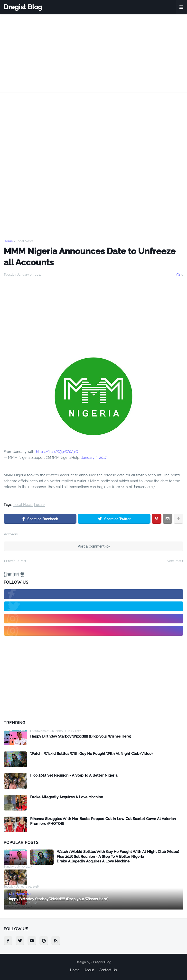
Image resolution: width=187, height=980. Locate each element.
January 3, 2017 (94, 458)
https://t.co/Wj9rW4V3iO (57, 452)
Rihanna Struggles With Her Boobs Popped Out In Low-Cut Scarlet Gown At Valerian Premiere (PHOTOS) (103, 821)
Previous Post (16, 561)
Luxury (39, 505)
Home (8, 241)
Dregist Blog (23, 7)
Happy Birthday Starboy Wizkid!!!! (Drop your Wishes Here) (81, 736)
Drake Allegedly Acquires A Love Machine (67, 797)
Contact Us (108, 970)
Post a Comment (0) (94, 546)
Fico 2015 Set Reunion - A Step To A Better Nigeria (74, 775)
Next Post (174, 561)
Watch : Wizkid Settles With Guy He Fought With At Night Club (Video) (91, 754)
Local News (25, 241)
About (89, 970)
